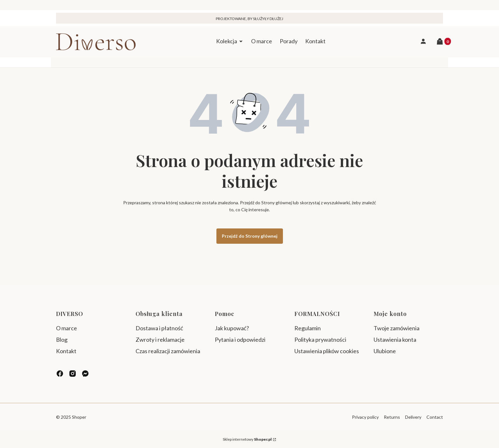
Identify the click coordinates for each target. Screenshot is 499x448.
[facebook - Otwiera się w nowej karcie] (60, 374)
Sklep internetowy (247, 439)
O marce (67, 328)
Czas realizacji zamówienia (168, 351)
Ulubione (385, 351)
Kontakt (66, 351)
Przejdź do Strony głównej (250, 236)
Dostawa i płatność (159, 328)
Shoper (79, 417)
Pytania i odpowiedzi (240, 339)
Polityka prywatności (320, 339)
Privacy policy (365, 417)
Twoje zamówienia (397, 328)
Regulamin (308, 328)
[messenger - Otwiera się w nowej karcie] (85, 374)
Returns (392, 417)
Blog (62, 339)
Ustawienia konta (395, 339)
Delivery (413, 417)
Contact (435, 417)
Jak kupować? (232, 328)
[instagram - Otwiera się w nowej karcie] (73, 374)
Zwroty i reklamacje (160, 339)
